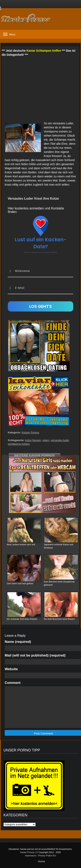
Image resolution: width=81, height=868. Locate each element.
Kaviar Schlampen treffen (44, 51)
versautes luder (60, 440)
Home (42, 861)
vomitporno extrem (19, 444)
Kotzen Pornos (30, 432)
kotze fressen (33, 440)
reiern (46, 440)
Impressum (30, 856)
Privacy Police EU (47, 856)
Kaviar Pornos (27, 852)
